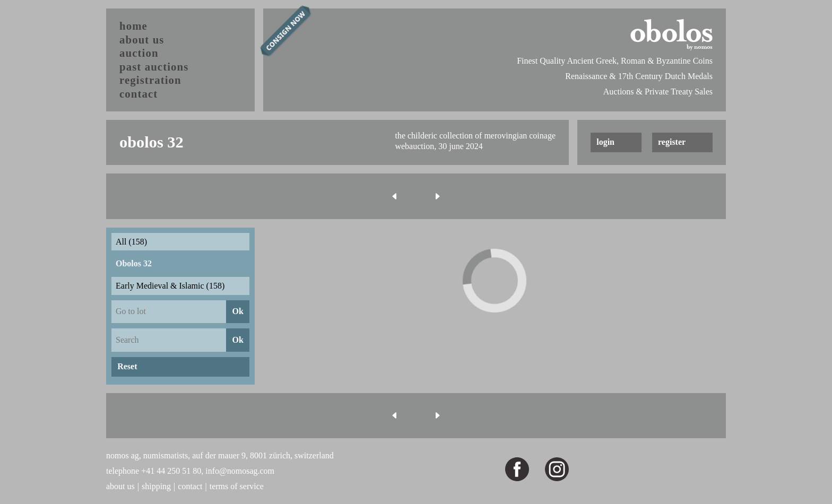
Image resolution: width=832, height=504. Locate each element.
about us (142, 40)
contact (138, 94)
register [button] (672, 142)
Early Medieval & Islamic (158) (170, 286)
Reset (127, 366)
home (133, 26)
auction (139, 53)
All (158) (131, 242)
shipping (156, 486)
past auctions (154, 67)
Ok (237, 311)
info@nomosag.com (240, 471)
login (605, 142)
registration (150, 80)
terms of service (237, 486)
